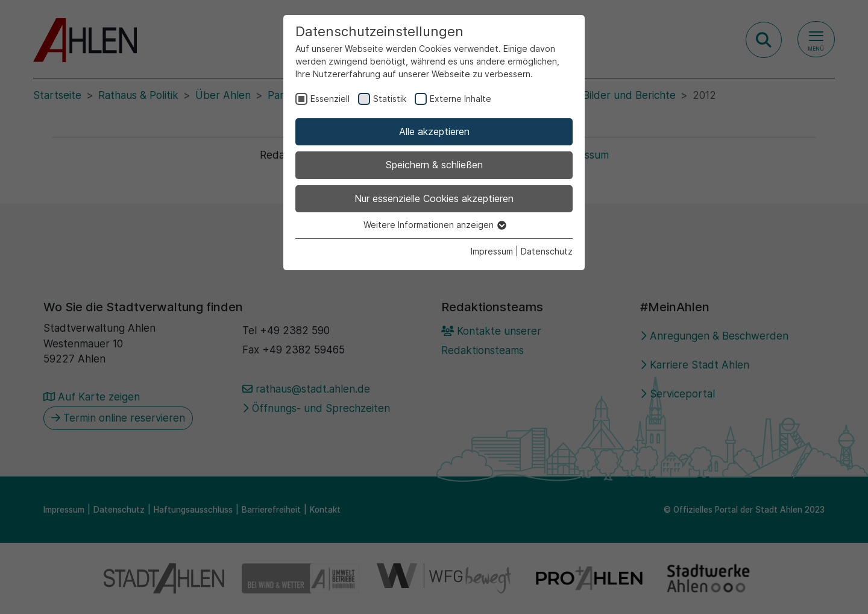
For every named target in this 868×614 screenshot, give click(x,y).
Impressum (492, 251)
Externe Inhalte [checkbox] (461, 99)
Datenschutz (547, 251)
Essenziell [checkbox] (330, 99)
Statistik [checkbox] (390, 99)
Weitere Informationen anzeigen (434, 225)
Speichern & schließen (434, 165)
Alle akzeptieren (434, 131)
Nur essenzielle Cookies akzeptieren (434, 198)
